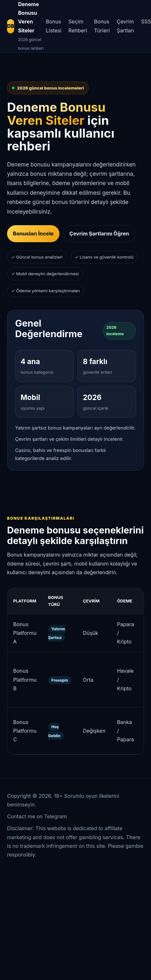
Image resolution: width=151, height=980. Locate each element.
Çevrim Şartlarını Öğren (99, 234)
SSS (146, 21)
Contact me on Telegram (37, 816)
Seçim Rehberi (78, 26)
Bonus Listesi (54, 26)
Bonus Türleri (102, 26)
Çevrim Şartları (125, 26)
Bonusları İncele (33, 234)
